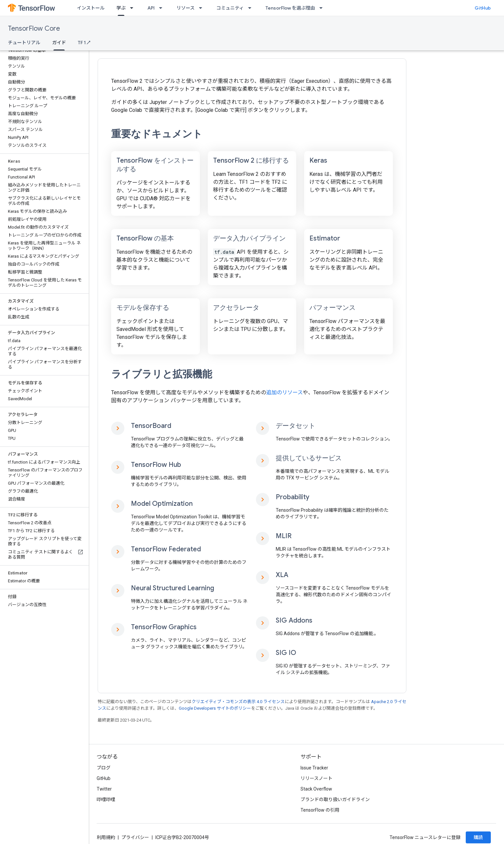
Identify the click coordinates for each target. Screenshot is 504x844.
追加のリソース (284, 392)
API (151, 8)
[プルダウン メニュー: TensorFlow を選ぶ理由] (323, 8)
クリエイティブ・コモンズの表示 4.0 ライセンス (238, 702)
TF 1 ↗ (84, 43)
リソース (186, 8)
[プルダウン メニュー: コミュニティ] (252, 8)
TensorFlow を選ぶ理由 (290, 8)
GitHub (483, 8)
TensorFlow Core (34, 29)
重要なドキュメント (157, 134)
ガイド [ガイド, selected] (59, 43)
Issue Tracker (314, 768)
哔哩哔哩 (106, 799)
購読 (478, 837)
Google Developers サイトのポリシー (215, 708)
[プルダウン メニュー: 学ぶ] (134, 8)
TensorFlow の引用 (320, 810)
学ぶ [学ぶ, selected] (121, 8)
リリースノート (316, 778)
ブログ (104, 768)
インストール (91, 8)
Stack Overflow (316, 789)
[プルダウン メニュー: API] (163, 8)
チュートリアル (24, 43)
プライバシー (135, 837)
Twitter (104, 789)
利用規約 (106, 837)
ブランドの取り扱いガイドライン (335, 799)
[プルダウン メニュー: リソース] (203, 8)
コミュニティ (230, 8)
